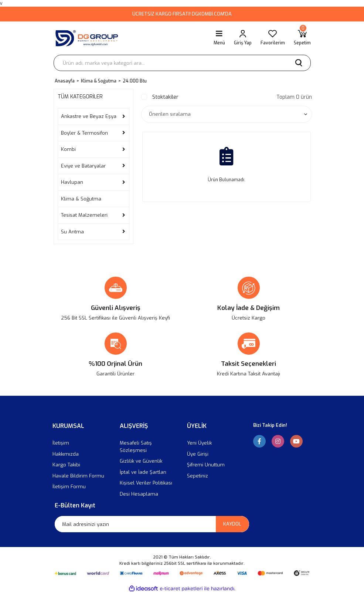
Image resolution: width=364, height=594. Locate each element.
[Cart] (302, 38)
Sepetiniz (198, 476)
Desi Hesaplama (139, 494)
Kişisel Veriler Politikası (146, 483)
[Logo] (88, 38)
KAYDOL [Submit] (232, 524)
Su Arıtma (72, 232)
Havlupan (72, 182)
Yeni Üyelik (199, 443)
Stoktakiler (165, 97)
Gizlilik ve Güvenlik (141, 461)
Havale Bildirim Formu (78, 476)
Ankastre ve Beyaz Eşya (89, 116)
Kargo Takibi (66, 465)
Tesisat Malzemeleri (84, 215)
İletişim (61, 443)
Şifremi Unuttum (206, 465)
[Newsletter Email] (152, 524)
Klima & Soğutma (81, 199)
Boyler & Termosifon (84, 133)
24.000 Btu (135, 81)
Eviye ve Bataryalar (83, 166)
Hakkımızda (66, 454)
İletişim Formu (69, 487)
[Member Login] (243, 38)
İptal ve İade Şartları (143, 472)
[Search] (182, 63)
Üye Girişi (198, 454)
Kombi (68, 149)
